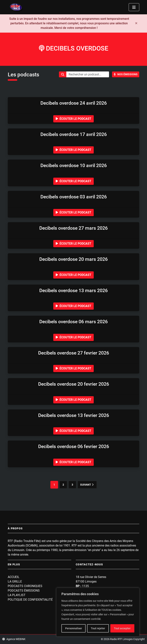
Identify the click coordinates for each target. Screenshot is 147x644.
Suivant (87, 485)
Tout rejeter (98, 628)
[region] (98, 612)
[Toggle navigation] (134, 7)
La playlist (17, 595)
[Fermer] (136, 23)
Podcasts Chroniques (25, 586)
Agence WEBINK (14, 639)
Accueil (14, 577)
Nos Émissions (126, 74)
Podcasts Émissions (24, 591)
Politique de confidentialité (30, 600)
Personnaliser (74, 628)
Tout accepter (122, 628)
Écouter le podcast (73, 119)
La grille (15, 581)
